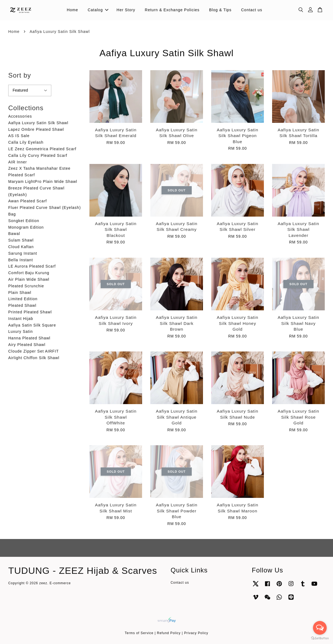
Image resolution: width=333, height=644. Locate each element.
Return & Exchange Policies (172, 10)
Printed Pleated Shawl (30, 312)
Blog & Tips (220, 10)
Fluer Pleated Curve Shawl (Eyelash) (45, 208)
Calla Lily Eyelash (26, 142)
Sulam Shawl (21, 240)
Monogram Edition (26, 227)
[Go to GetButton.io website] (320, 638)
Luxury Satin (21, 331)
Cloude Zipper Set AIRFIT (33, 351)
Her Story (126, 10)
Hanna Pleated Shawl (29, 338)
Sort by (20, 75)
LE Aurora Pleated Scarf (32, 266)
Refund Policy (169, 633)
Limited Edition (23, 299)
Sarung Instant (23, 253)
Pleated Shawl (22, 305)
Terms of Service (139, 633)
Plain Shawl (20, 293)
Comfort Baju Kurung (29, 273)
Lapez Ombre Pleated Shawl (36, 129)
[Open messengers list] (320, 628)
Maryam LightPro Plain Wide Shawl (43, 181)
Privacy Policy (196, 633)
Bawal (14, 234)
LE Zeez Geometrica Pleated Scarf (42, 149)
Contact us (252, 10)
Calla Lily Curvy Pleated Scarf (38, 155)
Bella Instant (21, 260)
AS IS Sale (19, 136)
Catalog (98, 10)
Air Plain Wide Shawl (29, 279)
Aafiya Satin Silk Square (32, 325)
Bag (12, 214)
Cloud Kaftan (21, 247)
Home (72, 10)
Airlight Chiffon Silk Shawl (34, 358)
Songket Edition (24, 221)
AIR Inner (18, 162)
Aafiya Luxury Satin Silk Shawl (38, 123)
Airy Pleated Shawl (27, 345)
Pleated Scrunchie (26, 286)
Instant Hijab (21, 319)
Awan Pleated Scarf (28, 201)
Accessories (20, 116)
